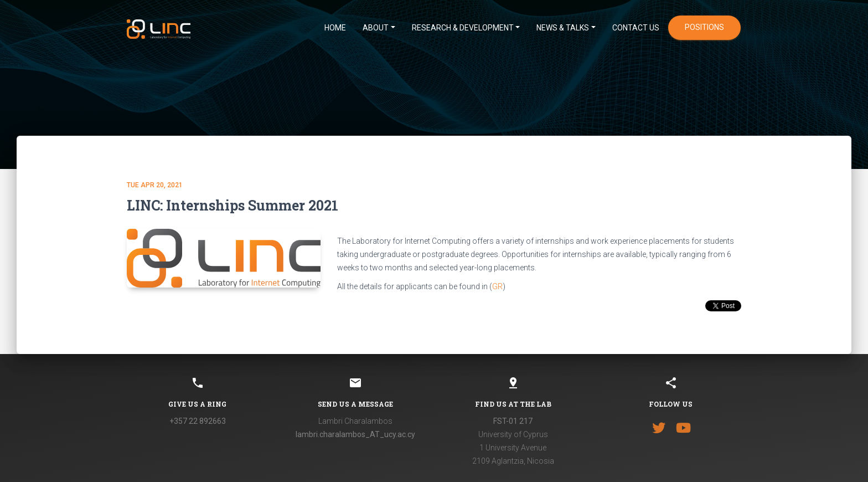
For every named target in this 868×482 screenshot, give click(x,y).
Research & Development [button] (463, 28)
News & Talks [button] (563, 28)
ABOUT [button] (376, 28)
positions (704, 27)
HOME (335, 28)
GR (497, 286)
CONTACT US (636, 28)
